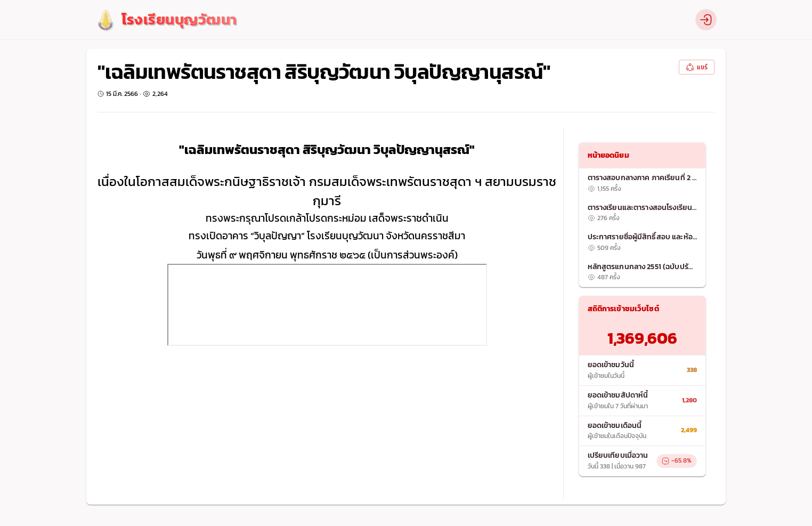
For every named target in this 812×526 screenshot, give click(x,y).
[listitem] (643, 183)
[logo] (166, 20)
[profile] (706, 20)
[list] (643, 228)
